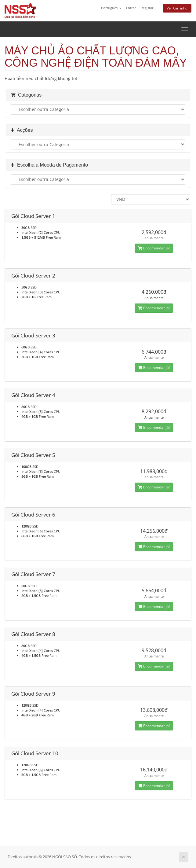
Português (111, 8)
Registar (147, 8)
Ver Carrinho (177, 8)
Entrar (131, 8)
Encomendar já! (154, 248)
